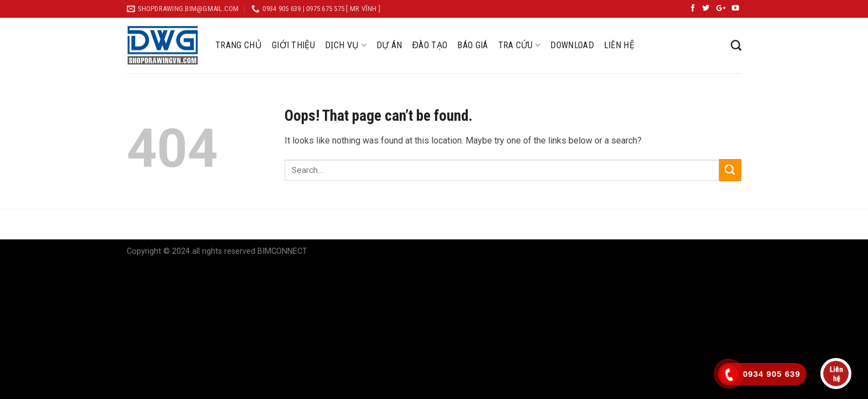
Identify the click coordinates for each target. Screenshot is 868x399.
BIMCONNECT (282, 251)
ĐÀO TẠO (430, 45)
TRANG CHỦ (239, 45)
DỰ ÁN (389, 45)
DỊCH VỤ (346, 45)
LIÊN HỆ (619, 45)
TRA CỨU (520, 45)
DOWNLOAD (572, 45)
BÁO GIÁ (472, 45)
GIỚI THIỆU (293, 45)
